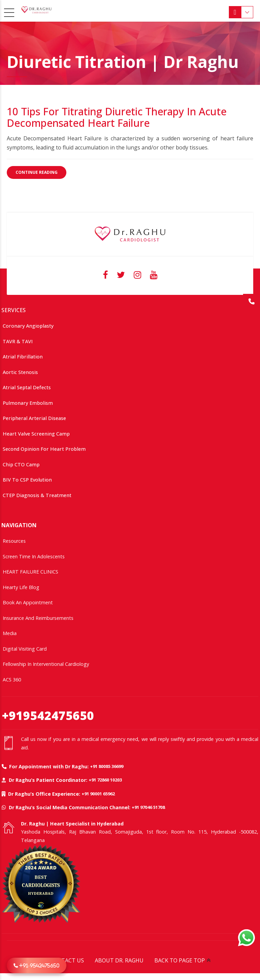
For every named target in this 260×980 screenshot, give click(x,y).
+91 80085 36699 (107, 766)
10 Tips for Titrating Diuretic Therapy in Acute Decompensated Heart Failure (117, 117)
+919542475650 (48, 715)
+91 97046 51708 (148, 807)
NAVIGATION (19, 525)
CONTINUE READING (37, 172)
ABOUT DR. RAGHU (119, 960)
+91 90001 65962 (98, 794)
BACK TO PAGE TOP (180, 960)
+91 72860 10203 (105, 780)
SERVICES (14, 310)
